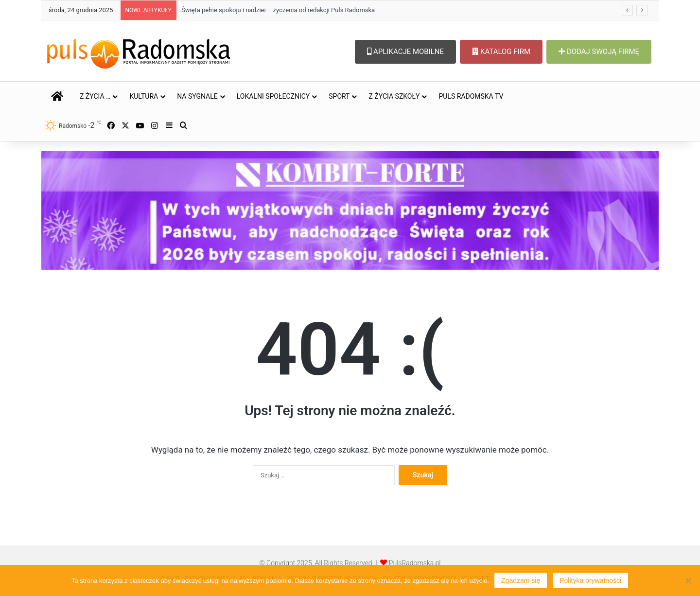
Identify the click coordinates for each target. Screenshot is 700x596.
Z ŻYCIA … (95, 96)
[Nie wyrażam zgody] (688, 580)
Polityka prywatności (590, 580)
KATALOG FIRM (501, 52)
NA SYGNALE (197, 96)
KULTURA (144, 96)
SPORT (339, 96)
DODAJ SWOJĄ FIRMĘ (599, 52)
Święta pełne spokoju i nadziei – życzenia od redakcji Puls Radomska (278, 10)
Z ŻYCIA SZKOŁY (394, 96)
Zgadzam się (521, 580)
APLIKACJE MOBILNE (405, 52)
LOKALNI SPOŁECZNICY (273, 96)
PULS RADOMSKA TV (471, 96)
